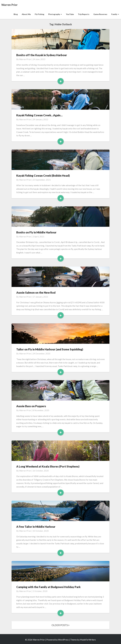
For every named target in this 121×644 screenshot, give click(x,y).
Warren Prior (25, 59)
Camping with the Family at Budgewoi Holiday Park (48, 587)
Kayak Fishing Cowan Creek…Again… (39, 115)
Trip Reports (84, 14)
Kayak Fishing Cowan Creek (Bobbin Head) (43, 176)
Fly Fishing (39, 14)
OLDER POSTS (60, 625)
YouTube (70, 14)
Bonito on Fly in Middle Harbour (36, 232)
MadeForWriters (88, 640)
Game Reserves (100, 14)
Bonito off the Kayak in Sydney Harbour (42, 55)
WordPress (63, 640)
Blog (16, 14)
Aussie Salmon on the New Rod (36, 293)
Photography (55, 14)
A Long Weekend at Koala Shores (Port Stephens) (48, 466)
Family (115, 14)
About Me (26, 14)
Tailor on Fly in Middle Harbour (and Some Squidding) (50, 349)
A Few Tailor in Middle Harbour (36, 527)
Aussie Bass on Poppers (31, 406)
